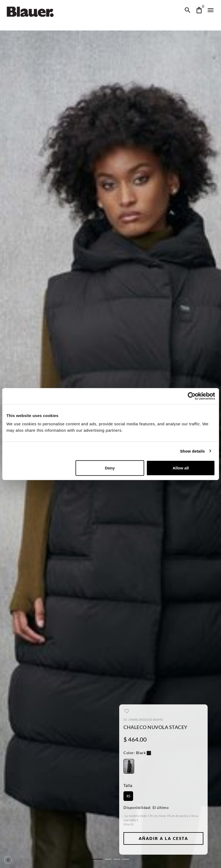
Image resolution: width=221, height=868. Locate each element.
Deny (110, 468)
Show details (192, 451)
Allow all (181, 468)
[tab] (97, 859)
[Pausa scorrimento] (8, 860)
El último (159, 808)
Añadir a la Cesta (164, 838)
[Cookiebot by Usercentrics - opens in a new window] (191, 396)
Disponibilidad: (137, 808)
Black (134, 753)
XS (128, 796)
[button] (137, 753)
